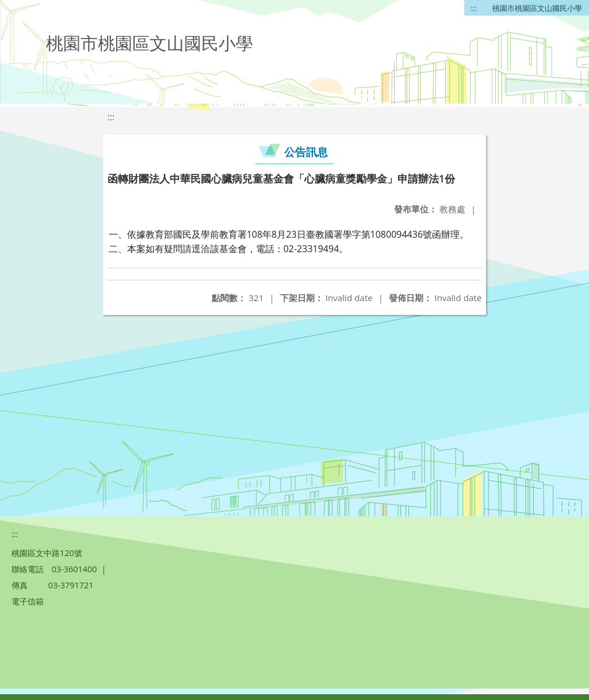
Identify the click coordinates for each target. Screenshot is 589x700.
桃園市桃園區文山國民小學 (537, 8)
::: (474, 8)
